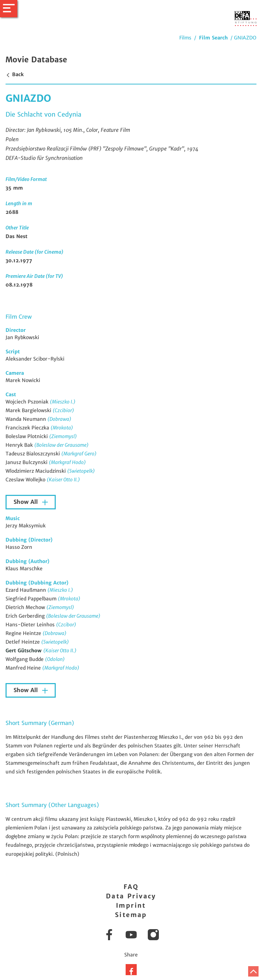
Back (15, 74)
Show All (26, 502)
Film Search (213, 38)
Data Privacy (131, 896)
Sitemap (131, 915)
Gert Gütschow (24, 651)
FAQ (131, 887)
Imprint (131, 905)
